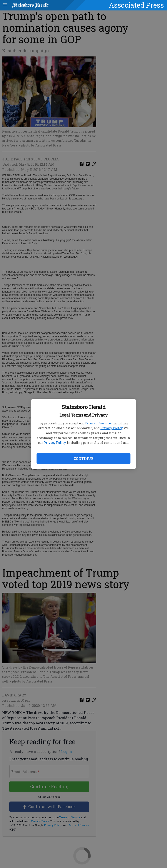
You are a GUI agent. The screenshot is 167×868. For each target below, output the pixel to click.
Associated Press (136, 5)
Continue (83, 459)
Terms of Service (98, 423)
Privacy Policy (111, 428)
